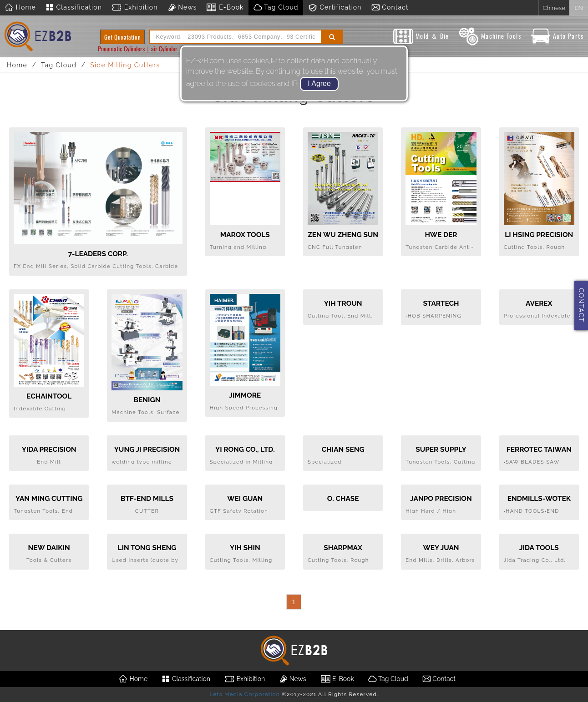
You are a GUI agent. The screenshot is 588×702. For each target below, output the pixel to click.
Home (20, 8)
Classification (73, 8)
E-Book (225, 8)
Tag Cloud (276, 8)
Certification (335, 8)
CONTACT (581, 305)
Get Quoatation (122, 37)
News (182, 8)
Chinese (554, 8)
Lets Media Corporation (244, 694)
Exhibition (134, 8)
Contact (390, 8)
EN (578, 8)
